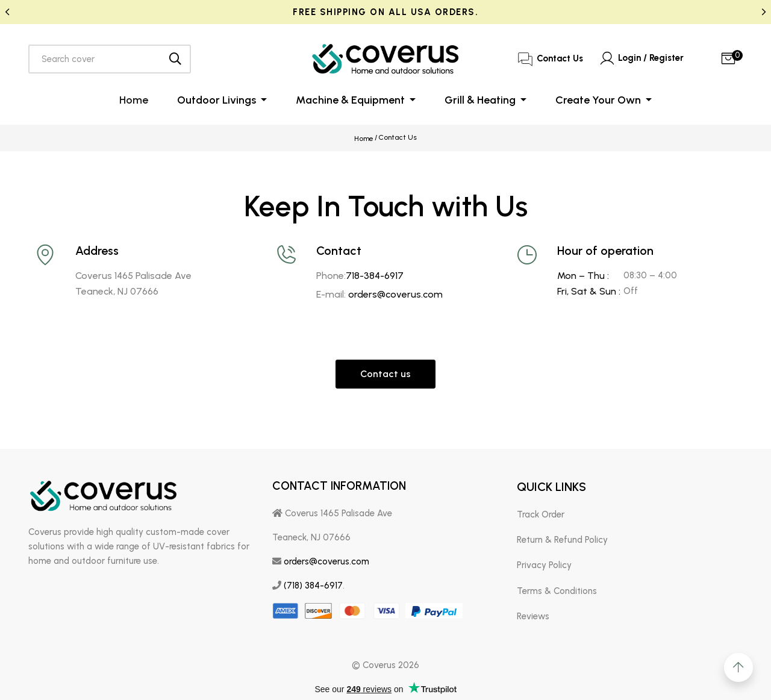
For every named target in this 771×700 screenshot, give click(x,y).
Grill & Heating (481, 100)
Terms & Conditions (557, 589)
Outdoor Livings (218, 100)
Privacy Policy (544, 563)
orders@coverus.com (395, 292)
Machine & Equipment (351, 100)
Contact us (385, 371)
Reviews (533, 614)
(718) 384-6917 (313, 583)
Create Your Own (599, 100)
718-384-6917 (375, 273)
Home (134, 100)
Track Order (541, 512)
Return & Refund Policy (562, 537)
